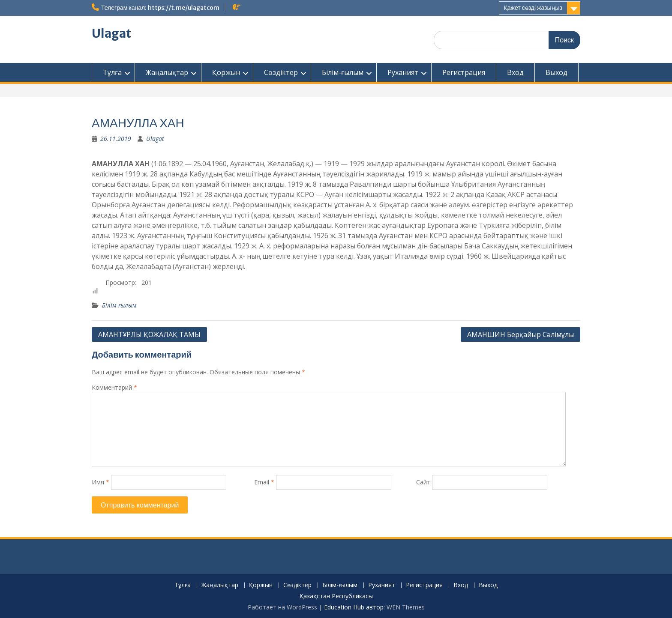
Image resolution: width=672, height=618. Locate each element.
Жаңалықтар (167, 72)
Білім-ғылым (343, 72)
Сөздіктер (281, 72)
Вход (515, 72)
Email (264, 482)
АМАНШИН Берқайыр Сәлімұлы (520, 334)
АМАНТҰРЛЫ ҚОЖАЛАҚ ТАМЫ (149, 334)
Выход (556, 72)
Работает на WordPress (282, 607)
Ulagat (111, 33)
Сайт (423, 482)
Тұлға (112, 72)
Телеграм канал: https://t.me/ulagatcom (160, 8)
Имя (100, 482)
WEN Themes (406, 607)
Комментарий (114, 387)
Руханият (403, 72)
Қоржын (226, 72)
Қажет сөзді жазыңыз (533, 8)
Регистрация (464, 72)
